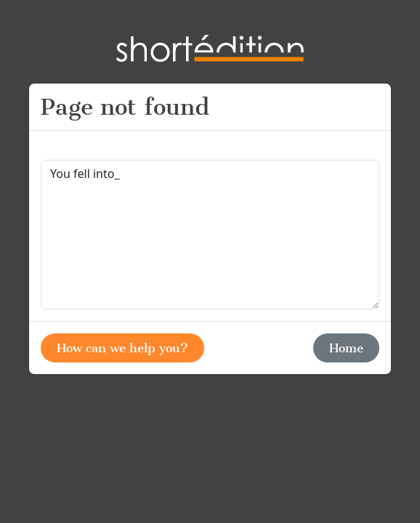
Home (346, 348)
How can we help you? (122, 348)
